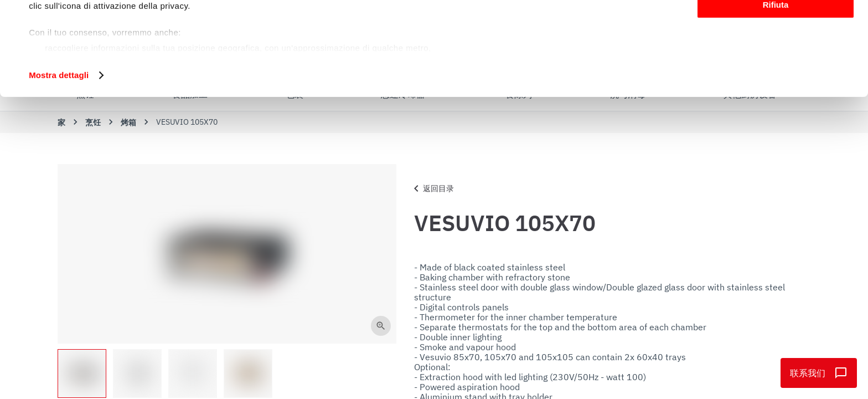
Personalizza (776, 60)
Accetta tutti (776, 27)
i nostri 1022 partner (95, 40)
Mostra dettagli (59, 163)
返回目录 (432, 188)
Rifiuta (776, 92)
